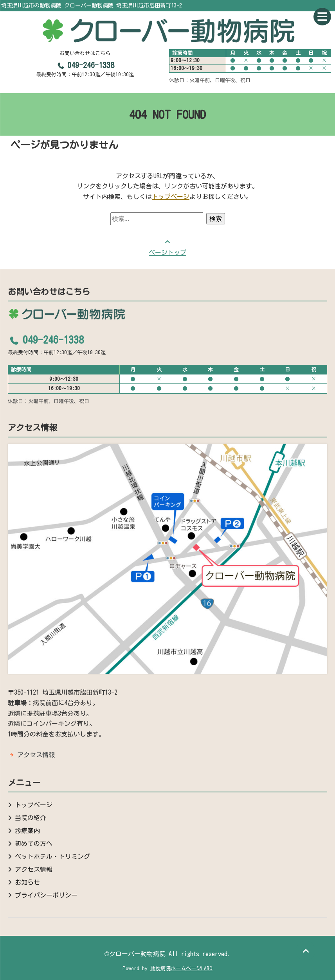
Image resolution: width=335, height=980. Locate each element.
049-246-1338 (85, 65)
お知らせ (27, 882)
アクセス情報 (36, 755)
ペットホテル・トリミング (52, 856)
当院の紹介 (31, 818)
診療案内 (27, 831)
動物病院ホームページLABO (181, 968)
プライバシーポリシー (46, 895)
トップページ (171, 197)
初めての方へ (34, 844)
